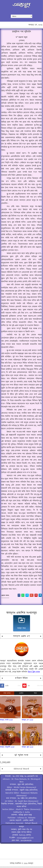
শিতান (36, 695)
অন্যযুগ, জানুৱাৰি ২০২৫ (7, 749)
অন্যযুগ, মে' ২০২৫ (28, 722)
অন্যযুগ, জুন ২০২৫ (28, 749)
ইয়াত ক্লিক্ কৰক (34, 673)
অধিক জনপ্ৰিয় (7, 695)
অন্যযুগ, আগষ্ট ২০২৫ (6, 722)
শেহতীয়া (21, 695)
